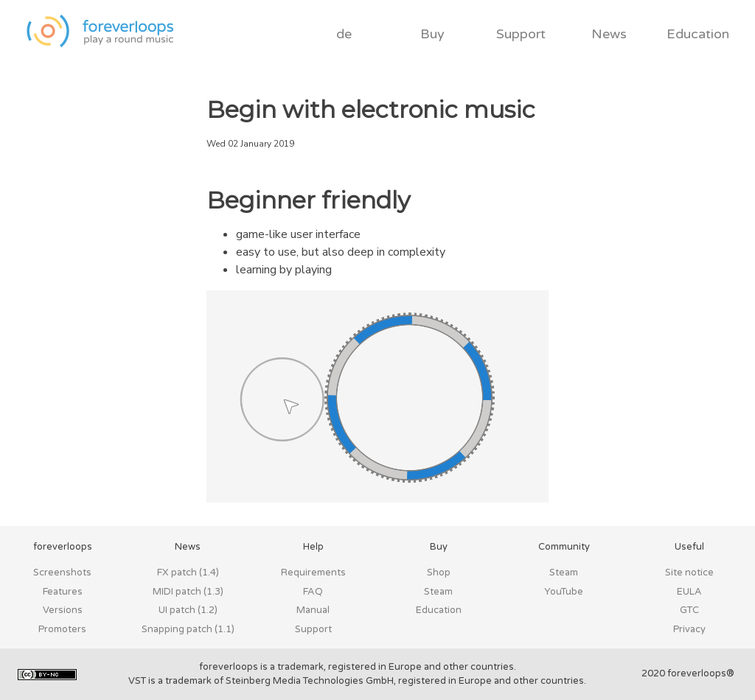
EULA (689, 592)
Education (698, 34)
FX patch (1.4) (188, 573)
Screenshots (62, 573)
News (609, 34)
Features (63, 592)
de (344, 34)
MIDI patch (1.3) (188, 592)
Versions (63, 610)
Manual (313, 610)
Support (521, 34)
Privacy (689, 629)
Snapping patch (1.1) (188, 629)
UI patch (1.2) (188, 610)
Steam (438, 592)
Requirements (313, 573)
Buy (432, 34)
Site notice (689, 573)
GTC (689, 610)
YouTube (564, 592)
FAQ (313, 592)
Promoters (62, 629)
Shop (439, 573)
